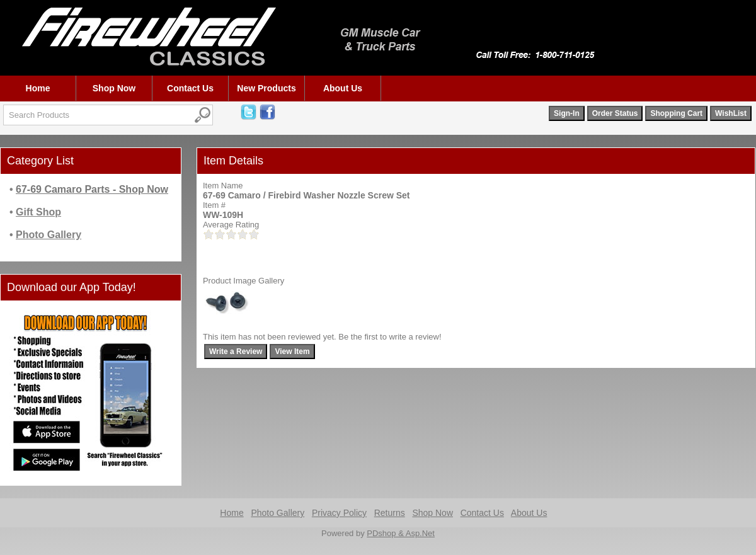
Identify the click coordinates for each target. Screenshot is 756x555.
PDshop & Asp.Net (401, 533)
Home (38, 88)
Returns (390, 513)
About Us (343, 88)
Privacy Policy (339, 513)
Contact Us (190, 88)
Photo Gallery (278, 513)
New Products (266, 88)
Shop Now (114, 88)
